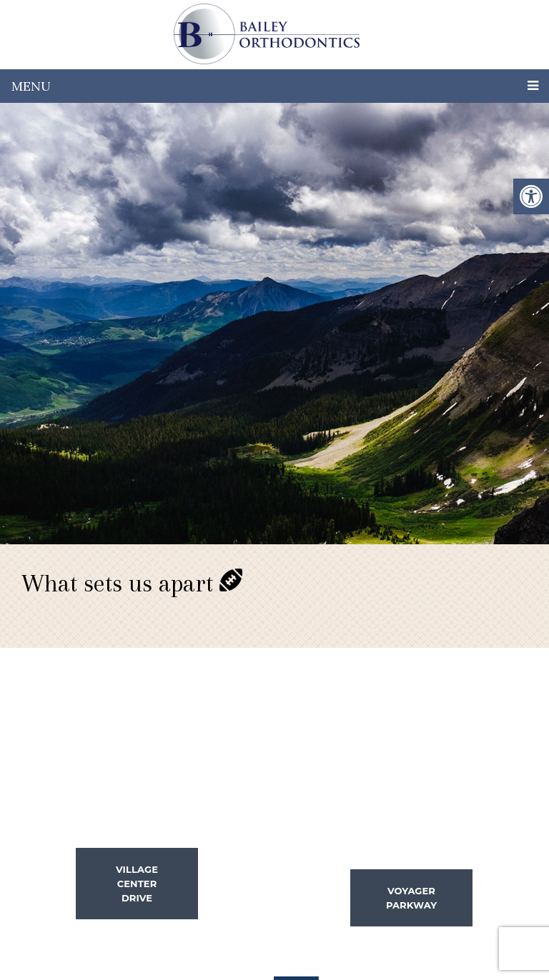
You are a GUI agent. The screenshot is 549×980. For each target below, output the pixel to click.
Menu (31, 86)
